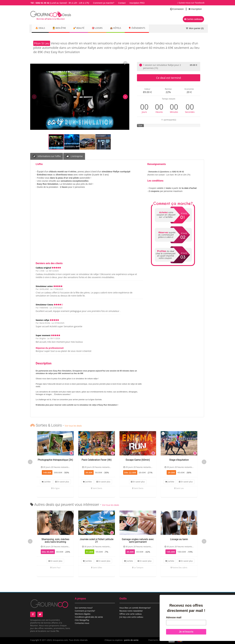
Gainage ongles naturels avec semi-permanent (138, 541)
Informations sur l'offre (47, 156)
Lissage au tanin (179, 539)
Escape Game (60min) (138, 460)
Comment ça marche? (104, 3)
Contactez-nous (82, 623)
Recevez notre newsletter (131, 611)
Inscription (195, 9)
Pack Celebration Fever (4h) (97, 460)
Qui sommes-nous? (84, 608)
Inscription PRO (137, 3)
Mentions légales (83, 614)
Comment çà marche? (85, 611)
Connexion (177, 9)
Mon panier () (196, 28)
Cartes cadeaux (193, 19)
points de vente (131, 640)
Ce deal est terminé (169, 78)
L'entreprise (74, 156)
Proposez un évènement (175, 611)
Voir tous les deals (73, 426)
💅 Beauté (83, 28)
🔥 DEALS (41, 28)
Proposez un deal (172, 608)
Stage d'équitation (179, 460)
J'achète (46, 482)
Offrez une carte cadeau (131, 614)
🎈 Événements (147, 28)
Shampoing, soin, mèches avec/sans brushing (55, 541)
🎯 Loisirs (103, 28)
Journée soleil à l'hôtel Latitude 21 (97, 541)
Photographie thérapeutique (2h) (55, 460)
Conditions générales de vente (89, 617)
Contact (122, 3)
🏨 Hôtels (123, 28)
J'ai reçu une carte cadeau (131, 617)
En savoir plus (62, 482)
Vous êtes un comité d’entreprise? (135, 608)
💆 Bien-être (62, 28)
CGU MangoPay (82, 620)
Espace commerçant (173, 614)
